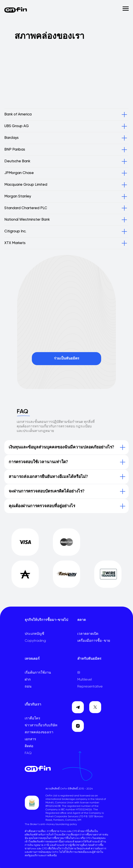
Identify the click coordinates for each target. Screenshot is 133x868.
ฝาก (28, 680)
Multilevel (85, 680)
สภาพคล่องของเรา (39, 732)
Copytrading (35, 641)
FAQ (28, 753)
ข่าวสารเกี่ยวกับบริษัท (41, 725)
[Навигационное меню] (126, 9)
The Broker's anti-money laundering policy (51, 824)
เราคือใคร (32, 719)
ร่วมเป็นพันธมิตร (67, 359)
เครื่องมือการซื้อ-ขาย (94, 641)
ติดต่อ (29, 746)
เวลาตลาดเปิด (88, 634)
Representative (90, 687)
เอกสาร (30, 739)
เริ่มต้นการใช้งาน (38, 673)
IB (79, 673)
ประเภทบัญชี (34, 634)
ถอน (28, 687)
